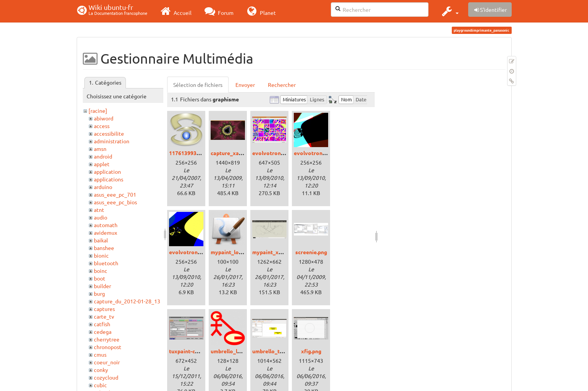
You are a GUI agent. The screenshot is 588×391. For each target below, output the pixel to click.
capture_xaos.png (233, 153)
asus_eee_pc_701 (115, 194)
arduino (103, 187)
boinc (101, 271)
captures (104, 309)
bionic (101, 255)
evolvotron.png (272, 153)
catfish (102, 324)
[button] (449, 11)
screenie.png (311, 252)
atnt (99, 210)
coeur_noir (107, 362)
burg (99, 293)
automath (106, 225)
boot (100, 278)
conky (101, 370)
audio (101, 217)
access (102, 126)
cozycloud (106, 377)
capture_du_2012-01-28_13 (127, 301)
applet (102, 164)
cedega (103, 332)
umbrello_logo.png (234, 351)
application (107, 171)
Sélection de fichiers (198, 85)
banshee (104, 248)
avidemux (106, 232)
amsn (100, 149)
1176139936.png (189, 153)
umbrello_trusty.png (278, 351)
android (103, 156)
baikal (101, 240)
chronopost (108, 347)
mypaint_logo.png (233, 252)
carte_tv (104, 316)
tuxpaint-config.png (194, 351)
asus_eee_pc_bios (115, 202)
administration (112, 141)
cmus (100, 354)
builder (102, 286)
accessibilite (109, 133)
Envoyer (245, 85)
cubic (100, 385)
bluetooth (106, 263)
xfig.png (311, 351)
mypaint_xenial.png (277, 252)
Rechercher (282, 85)
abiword (104, 118)
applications (109, 179)
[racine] (98, 111)
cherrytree (107, 339)
